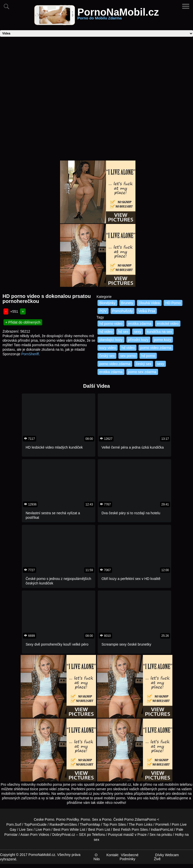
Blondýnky (107, 303)
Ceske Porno (44, 819)
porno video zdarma (156, 348)
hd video (106, 332)
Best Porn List (99, 830)
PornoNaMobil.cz (118, 15)
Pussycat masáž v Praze (127, 835)
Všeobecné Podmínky (129, 857)
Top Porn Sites (114, 824)
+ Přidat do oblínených (23, 322)
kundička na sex (159, 332)
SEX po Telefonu (92, 835)
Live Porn (43, 830)
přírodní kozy (138, 340)
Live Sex (26, 830)
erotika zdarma (140, 324)
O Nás (97, 857)
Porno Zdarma (136, 819)
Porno (85, 819)
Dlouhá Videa (149, 303)
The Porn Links (140, 824)
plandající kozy (111, 340)
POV (103, 311)
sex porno (128, 356)
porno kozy (163, 340)
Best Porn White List (69, 830)
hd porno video (111, 324)
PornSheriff (30, 354)
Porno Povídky (67, 819)
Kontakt (112, 855)
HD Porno (173, 303)
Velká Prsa (147, 311)
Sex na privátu (161, 835)
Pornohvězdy (123, 311)
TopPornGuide (35, 824)
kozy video (108, 348)
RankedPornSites (63, 824)
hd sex (123, 332)
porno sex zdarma (142, 372)
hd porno (148, 356)
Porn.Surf (14, 824)
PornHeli (162, 824)
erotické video (168, 324)
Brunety (127, 303)
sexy (138, 332)
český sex (107, 356)
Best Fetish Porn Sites (131, 830)
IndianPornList (162, 830)
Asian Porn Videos (35, 835)
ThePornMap (90, 824)
